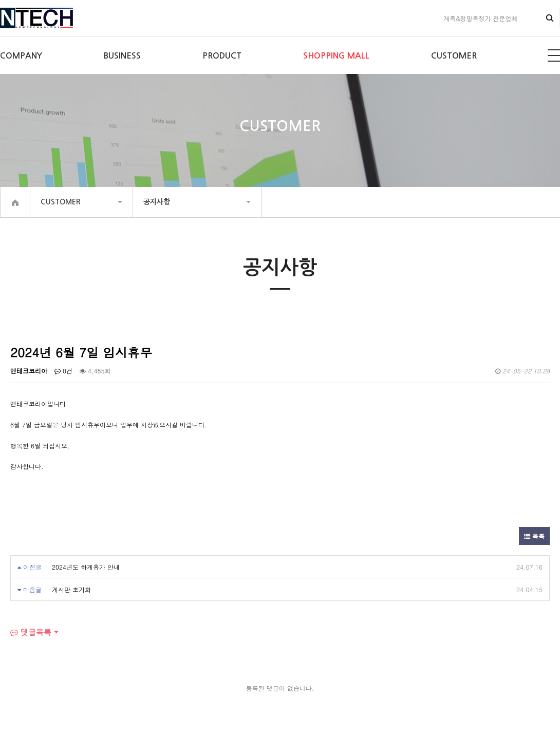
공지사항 (157, 202)
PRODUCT (222, 56)
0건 (63, 371)
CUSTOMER (454, 56)
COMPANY (21, 56)
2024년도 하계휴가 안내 (86, 567)
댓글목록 (31, 632)
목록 (534, 536)
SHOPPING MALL (336, 56)
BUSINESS (122, 56)
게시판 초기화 (71, 589)
